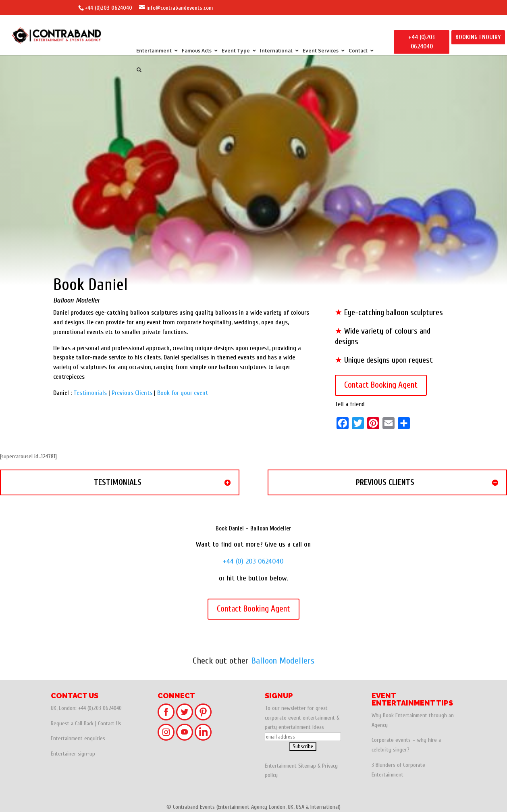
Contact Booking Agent (381, 385)
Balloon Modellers (283, 661)
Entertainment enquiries (78, 738)
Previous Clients (132, 393)
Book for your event (183, 393)
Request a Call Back (72, 723)
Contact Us (110, 723)
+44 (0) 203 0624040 (253, 561)
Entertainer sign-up (73, 754)
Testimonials (90, 393)
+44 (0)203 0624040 (108, 8)
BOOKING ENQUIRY (478, 37)
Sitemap (307, 766)
